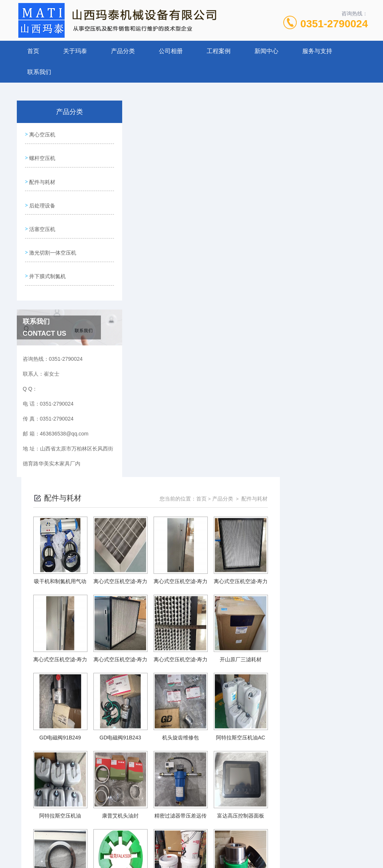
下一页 (291, 778)
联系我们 (39, 72)
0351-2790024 (334, 24)
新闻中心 (266, 51)
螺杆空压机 (42, 155)
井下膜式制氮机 (47, 261)
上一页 (186, 778)
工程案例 (219, 51)
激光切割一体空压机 (52, 240)
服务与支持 (317, 51)
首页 (33, 51)
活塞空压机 (42, 219)
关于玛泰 (75, 51)
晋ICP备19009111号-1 (244, 844)
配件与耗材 (42, 176)
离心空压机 (42, 133)
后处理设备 (42, 197)
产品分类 (123, 51)
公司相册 (171, 51)
